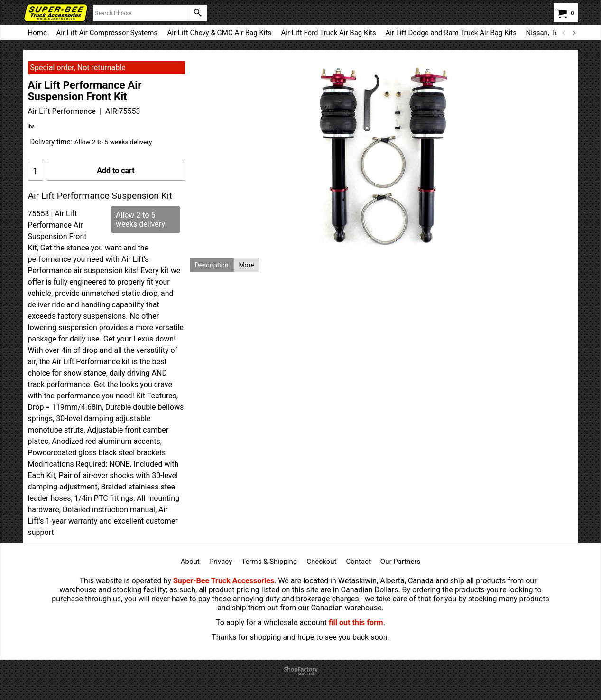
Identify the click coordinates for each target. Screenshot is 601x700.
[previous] (564, 33)
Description (212, 265)
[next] (574, 33)
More (246, 265)
